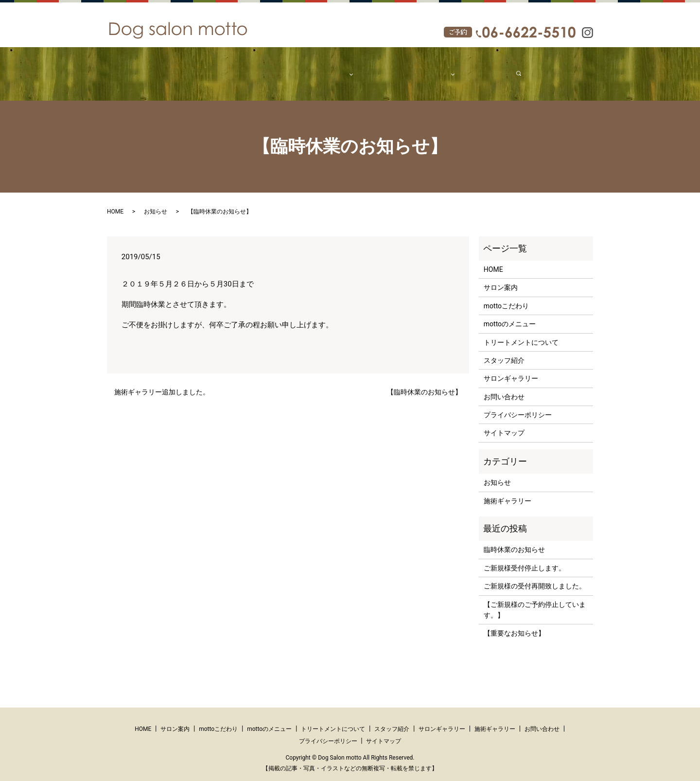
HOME (205, 69)
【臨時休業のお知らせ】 (424, 383)
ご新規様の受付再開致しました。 (535, 577)
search (507, 69)
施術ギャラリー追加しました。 (162, 383)
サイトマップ (504, 424)
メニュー (327, 69)
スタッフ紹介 (375, 69)
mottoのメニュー (510, 315)
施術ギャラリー (507, 492)
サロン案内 (238, 69)
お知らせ (156, 202)
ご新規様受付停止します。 (525, 559)
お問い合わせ (470, 69)
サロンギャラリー (511, 369)
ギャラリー (419, 69)
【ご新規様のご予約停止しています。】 (535, 601)
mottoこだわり (284, 69)
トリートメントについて (521, 333)
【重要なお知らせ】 (514, 624)
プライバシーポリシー (518, 406)
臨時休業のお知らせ (514, 540)
